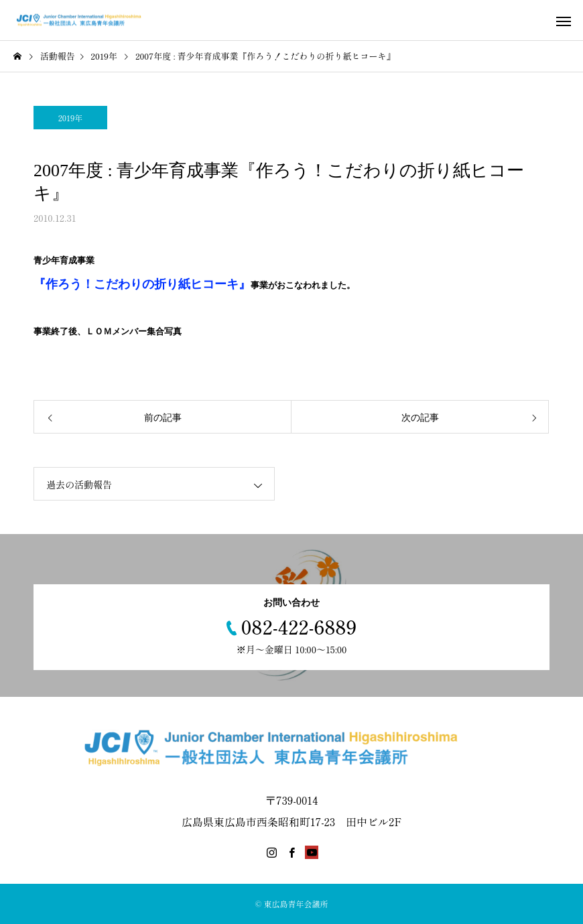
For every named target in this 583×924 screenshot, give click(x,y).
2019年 (71, 118)
